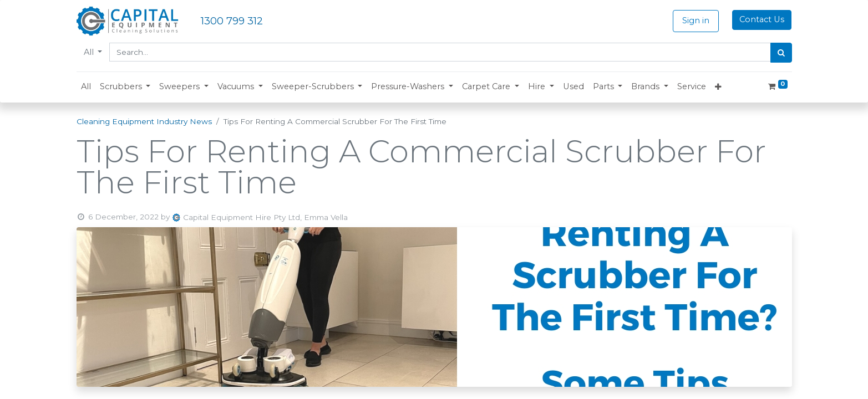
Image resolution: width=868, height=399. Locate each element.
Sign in (696, 21)
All (90, 52)
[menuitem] (86, 87)
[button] (125, 87)
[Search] (781, 53)
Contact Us (762, 19)
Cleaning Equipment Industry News (144, 121)
